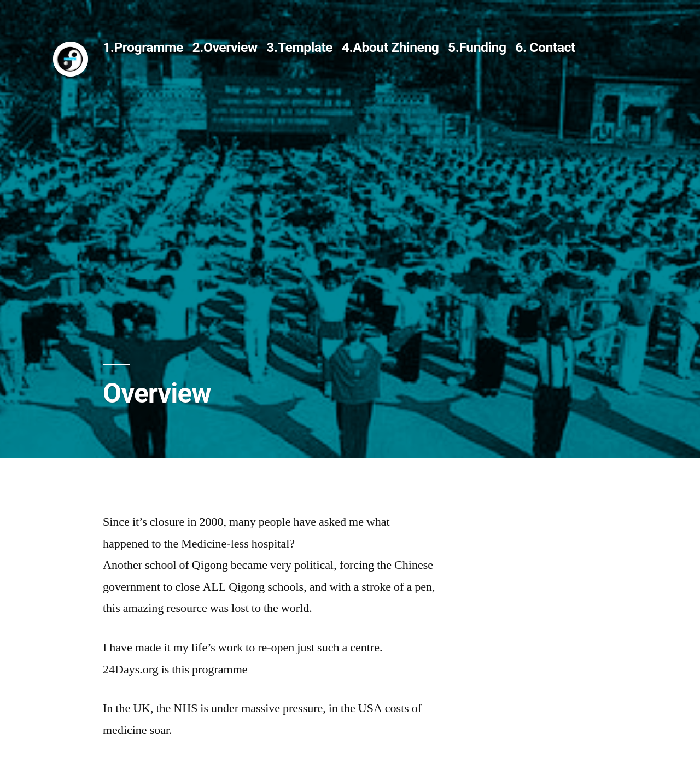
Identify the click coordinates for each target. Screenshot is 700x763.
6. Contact (545, 47)
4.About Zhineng (390, 47)
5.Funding (477, 47)
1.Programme (143, 47)
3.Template (299, 47)
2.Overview (225, 47)
